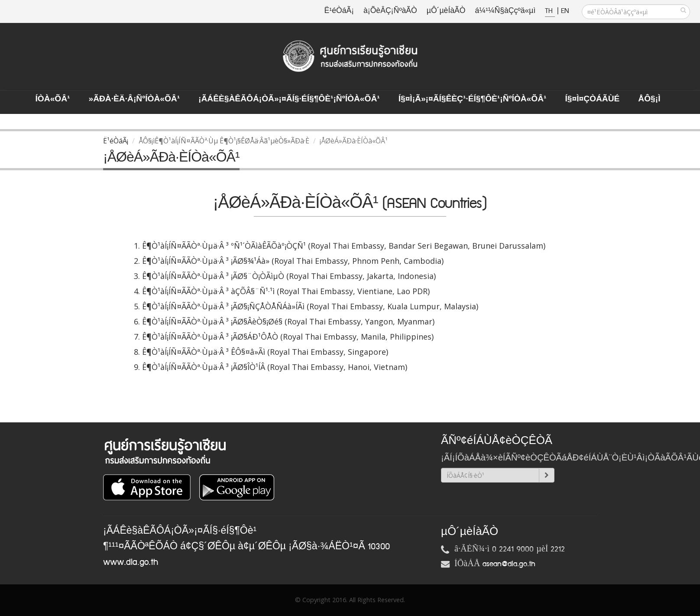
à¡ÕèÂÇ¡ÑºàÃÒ (390, 11)
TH (550, 11)
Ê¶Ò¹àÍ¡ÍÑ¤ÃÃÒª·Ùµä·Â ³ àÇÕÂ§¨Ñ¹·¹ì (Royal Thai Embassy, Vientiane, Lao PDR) (286, 291)
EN (565, 11)
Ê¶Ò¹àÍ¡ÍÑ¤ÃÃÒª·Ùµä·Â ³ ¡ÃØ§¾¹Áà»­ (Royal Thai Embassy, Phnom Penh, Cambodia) (293, 261)
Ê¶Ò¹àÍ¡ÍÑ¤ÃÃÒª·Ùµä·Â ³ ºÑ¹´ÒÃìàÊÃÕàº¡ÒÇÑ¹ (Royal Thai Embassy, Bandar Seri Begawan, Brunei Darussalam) (344, 246)
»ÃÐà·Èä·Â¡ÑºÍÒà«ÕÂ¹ (134, 99)
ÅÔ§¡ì (649, 99)
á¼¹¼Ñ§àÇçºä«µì (505, 11)
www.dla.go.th (131, 562)
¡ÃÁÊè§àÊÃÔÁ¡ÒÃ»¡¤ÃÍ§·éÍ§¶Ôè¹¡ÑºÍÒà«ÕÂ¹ (289, 99)
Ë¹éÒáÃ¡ (339, 11)
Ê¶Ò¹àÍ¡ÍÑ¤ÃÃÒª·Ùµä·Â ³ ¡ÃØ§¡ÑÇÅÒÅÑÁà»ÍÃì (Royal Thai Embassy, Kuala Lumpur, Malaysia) (310, 306)
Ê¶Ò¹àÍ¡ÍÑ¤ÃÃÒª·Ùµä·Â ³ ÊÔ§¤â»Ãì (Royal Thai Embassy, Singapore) (265, 352)
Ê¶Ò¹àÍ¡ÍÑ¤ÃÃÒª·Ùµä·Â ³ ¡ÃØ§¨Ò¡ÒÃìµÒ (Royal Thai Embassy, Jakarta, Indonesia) (289, 276)
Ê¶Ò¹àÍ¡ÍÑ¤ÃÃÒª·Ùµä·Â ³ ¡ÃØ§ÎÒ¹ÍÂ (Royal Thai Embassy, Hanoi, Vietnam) (275, 367)
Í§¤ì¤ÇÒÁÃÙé (592, 99)
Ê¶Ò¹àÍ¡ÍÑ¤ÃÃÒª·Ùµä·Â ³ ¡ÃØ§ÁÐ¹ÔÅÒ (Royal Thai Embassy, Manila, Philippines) (288, 337)
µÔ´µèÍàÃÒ (446, 11)
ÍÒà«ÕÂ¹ (53, 99)
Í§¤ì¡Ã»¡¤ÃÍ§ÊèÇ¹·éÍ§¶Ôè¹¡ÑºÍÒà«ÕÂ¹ (473, 99)
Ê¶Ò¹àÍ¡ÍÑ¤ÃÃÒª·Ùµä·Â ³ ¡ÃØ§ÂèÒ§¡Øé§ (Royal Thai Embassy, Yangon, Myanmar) (288, 321)
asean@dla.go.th (509, 564)
